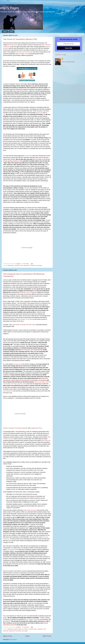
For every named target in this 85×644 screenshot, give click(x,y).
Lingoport (34, 428)
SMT (21, 265)
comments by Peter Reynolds (24, 52)
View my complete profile (68, 62)
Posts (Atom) (13, 640)
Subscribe (69, 48)
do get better (28, 156)
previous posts (18, 364)
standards (6, 631)
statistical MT (27, 265)
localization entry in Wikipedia (28, 292)
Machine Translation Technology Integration (15, 428)
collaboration (10, 265)
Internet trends (33, 629)
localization (40, 629)
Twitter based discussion (30, 510)
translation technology (36, 265)
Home (5, 32)
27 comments (25, 627)
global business (18, 629)
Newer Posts (8, 636)
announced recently (13, 550)
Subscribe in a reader (61, 55)
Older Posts (47, 636)
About (11, 32)
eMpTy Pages (9, 8)
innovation (17, 265)
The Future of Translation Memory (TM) (20, 39)
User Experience (8, 391)
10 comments (25, 264)
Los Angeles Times (32, 619)
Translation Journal (24, 54)
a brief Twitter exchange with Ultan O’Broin (24, 325)
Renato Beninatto (12, 45)
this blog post (46, 441)
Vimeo (40, 428)
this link (40, 113)
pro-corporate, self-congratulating (32, 350)
